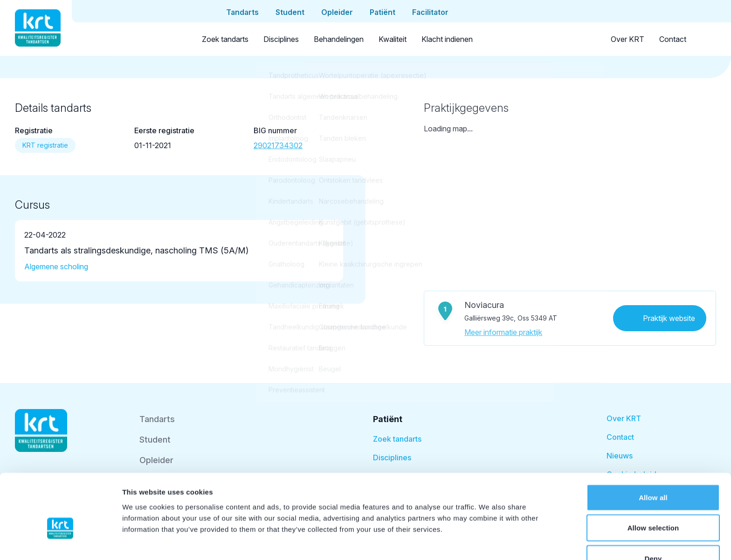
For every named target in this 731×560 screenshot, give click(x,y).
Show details (489, 542)
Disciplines (281, 39)
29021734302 (278, 145)
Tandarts (157, 419)
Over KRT (628, 39)
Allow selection (653, 476)
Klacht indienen (447, 39)
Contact (673, 39)
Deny (653, 506)
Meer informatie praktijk (503, 332)
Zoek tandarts (225, 39)
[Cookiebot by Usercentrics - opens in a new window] (60, 542)
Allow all (653, 445)
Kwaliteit (393, 39)
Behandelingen (339, 39)
